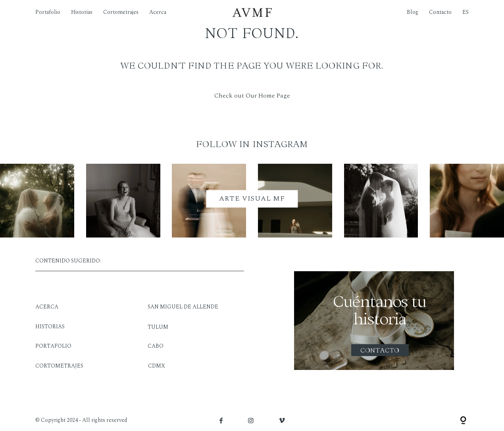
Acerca (158, 12)
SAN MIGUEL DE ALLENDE (183, 307)
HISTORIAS (50, 327)
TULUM (158, 327)
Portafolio (48, 12)
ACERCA (47, 307)
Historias (82, 12)
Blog (413, 12)
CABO (156, 346)
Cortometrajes (121, 12)
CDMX (157, 366)
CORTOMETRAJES (59, 366)
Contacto (440, 12)
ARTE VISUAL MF (252, 199)
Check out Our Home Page (252, 96)
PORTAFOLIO (53, 346)
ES (466, 12)
